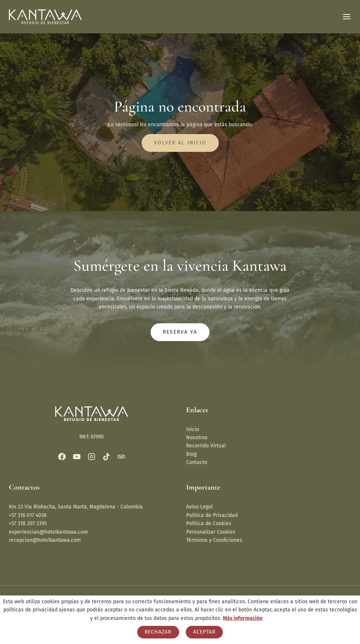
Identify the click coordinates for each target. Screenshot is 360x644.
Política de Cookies (209, 523)
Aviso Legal (199, 507)
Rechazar (158, 632)
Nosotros (197, 438)
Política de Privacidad (212, 515)
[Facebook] (62, 457)
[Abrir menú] (347, 17)
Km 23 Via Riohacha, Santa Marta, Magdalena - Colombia (76, 507)
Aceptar (204, 632)
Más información (243, 618)
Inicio (193, 429)
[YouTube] (77, 457)
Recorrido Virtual (206, 446)
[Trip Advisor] (121, 457)
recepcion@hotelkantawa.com (45, 540)
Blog (191, 454)
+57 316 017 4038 (28, 515)
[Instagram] (92, 457)
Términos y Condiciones (214, 540)
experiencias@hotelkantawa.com (48, 532)
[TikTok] (106, 457)
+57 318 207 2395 (28, 523)
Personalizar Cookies (211, 532)
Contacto (197, 462)
